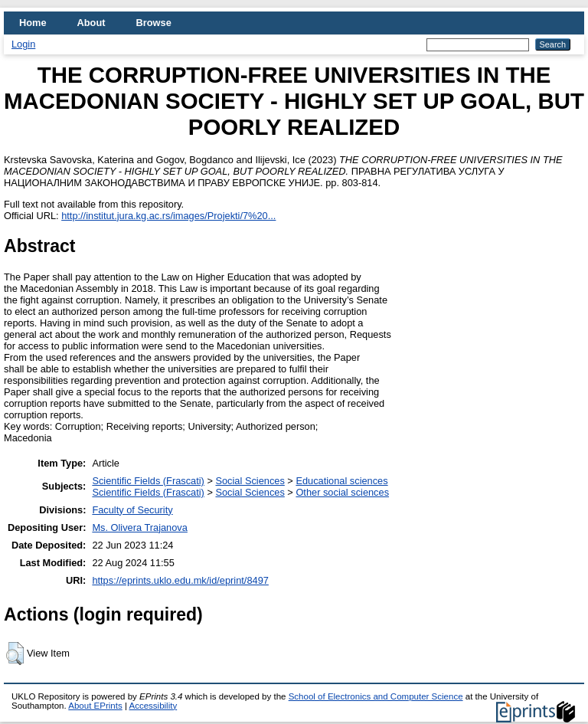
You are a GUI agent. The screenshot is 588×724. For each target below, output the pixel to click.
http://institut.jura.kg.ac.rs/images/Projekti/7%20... (168, 216)
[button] (15, 654)
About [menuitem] (91, 23)
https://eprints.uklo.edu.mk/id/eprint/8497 (180, 580)
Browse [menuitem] (154, 23)
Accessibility (153, 706)
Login (23, 44)
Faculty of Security (132, 510)
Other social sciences (342, 492)
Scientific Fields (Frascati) (148, 481)
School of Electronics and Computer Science (376, 696)
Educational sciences (341, 481)
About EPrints (95, 706)
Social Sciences (250, 481)
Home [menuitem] (33, 23)
